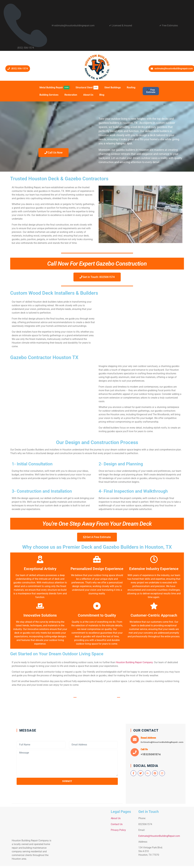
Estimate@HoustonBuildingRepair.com (159, 836)
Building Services (49, 95)
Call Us (144, 749)
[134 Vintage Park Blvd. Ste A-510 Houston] (81, 836)
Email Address (148, 738)
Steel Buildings (113, 87)
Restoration (71, 95)
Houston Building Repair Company (134, 662)
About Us (88, 95)
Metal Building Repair (54, 88)
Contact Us (117, 824)
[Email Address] (135, 739)
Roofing (131, 87)
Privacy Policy (118, 830)
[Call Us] (135, 752)
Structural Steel (87, 88)
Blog (102, 95)
